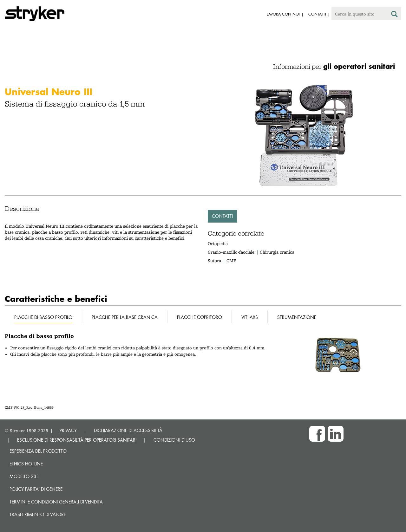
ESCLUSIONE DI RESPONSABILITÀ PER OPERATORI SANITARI (77, 440)
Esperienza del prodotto (38, 451)
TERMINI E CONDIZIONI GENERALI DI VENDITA (56, 502)
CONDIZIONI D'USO (174, 440)
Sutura (214, 261)
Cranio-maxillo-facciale (231, 252)
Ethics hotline (26, 464)
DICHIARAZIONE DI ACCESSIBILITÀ (128, 430)
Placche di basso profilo (43, 317)
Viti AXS (250, 317)
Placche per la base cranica (125, 317)
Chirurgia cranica (277, 252)
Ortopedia (218, 243)
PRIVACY (68, 430)
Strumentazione (297, 317)
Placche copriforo (200, 317)
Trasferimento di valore (38, 514)
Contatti (222, 216)
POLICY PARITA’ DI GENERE (36, 489)
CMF (231, 261)
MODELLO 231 (24, 476)
